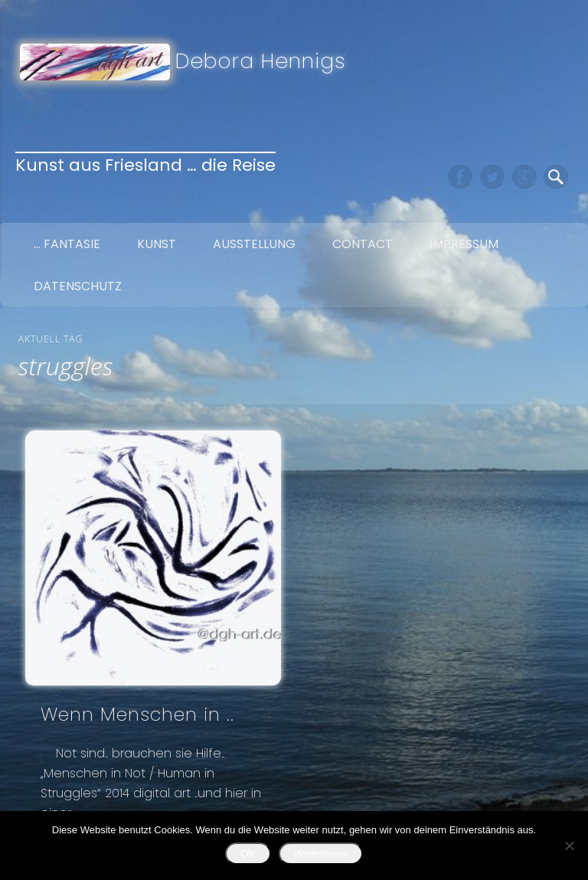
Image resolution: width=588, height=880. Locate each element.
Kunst (157, 244)
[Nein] (569, 846)
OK (248, 854)
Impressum (464, 244)
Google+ (524, 177)
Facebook (460, 177)
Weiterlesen (321, 854)
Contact (363, 244)
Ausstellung (254, 244)
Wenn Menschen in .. (137, 714)
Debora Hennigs (261, 61)
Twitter (492, 177)
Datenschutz (78, 286)
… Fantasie (67, 244)
